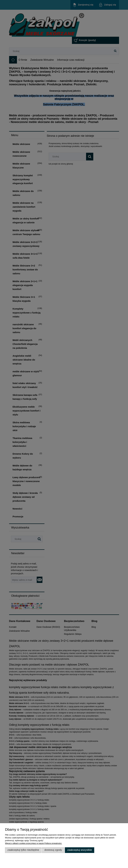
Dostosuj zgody (53, 850)
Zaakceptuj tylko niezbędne (23, 850)
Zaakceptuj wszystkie (80, 850)
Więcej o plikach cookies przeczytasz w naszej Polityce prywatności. (34, 843)
